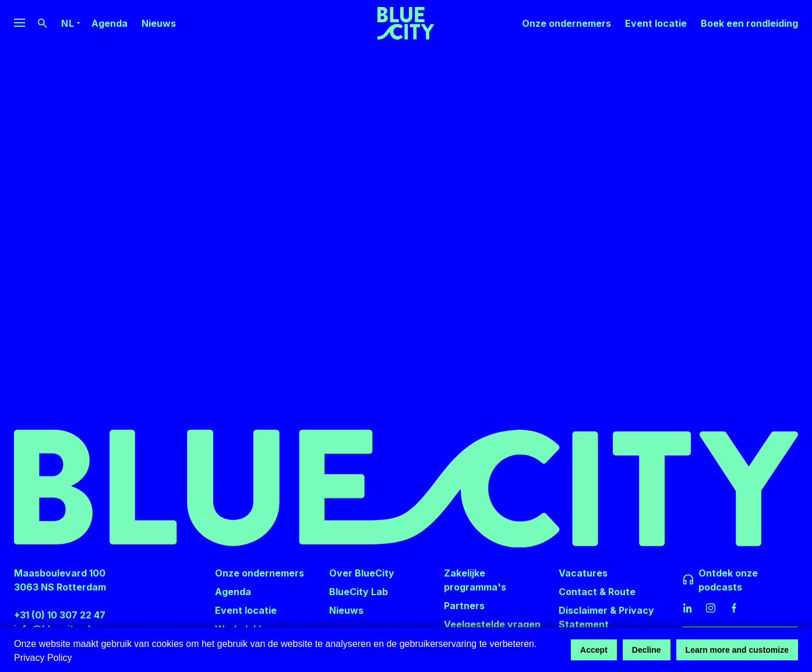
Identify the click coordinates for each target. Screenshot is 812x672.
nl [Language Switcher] (68, 23)
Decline (647, 650)
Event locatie (656, 23)
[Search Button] (43, 23)
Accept (594, 650)
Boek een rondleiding (749, 23)
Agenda (110, 23)
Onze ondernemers (566, 23)
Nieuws (159, 23)
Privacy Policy (43, 658)
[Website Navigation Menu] (20, 23)
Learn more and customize (737, 650)
